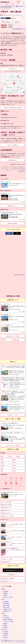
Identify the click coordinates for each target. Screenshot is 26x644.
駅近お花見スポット (6, 508)
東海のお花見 (11, 6)
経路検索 (5, 593)
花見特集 (5, 616)
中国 (15, 468)
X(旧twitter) (8, 18)
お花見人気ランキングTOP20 (13, 336)
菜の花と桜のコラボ (6, 513)
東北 (15, 463)
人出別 (3, 340)
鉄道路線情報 (6, 603)
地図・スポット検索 (8, 597)
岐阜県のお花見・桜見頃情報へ (8, 578)
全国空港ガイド (7, 611)
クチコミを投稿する (13, 145)
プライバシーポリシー (20, 640)
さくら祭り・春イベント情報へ (13, 445)
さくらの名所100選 (6, 502)
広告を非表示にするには (19, 275)
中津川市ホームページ (6, 128)
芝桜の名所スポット (6, 510)
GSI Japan (16, 92)
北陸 (15, 465)
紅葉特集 (5, 623)
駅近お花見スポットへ (13, 206)
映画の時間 (6, 632)
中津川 (8, 117)
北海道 (3, 463)
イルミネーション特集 (8, 621)
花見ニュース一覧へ (13, 415)
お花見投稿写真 (5, 562)
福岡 (19, 456)
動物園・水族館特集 (8, 620)
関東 (2, 460)
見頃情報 (3, 21)
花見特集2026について (13, 575)
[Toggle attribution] (24, 92)
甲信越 (3, 465)
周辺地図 (8, 21)
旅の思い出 (6, 637)
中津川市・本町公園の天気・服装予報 (13, 108)
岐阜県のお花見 (19, 6)
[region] (13, 83)
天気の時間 (6, 634)
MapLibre (10, 92)
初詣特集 (5, 625)
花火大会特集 (6, 618)
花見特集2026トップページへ (8, 581)
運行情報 (5, 595)
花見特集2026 (5, 2)
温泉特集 (5, 627)
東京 (2, 456)
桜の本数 (16, 340)
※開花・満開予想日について (19, 29)
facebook (3, 18)
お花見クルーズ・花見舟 (7, 516)
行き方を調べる (13, 69)
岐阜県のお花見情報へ (13, 223)
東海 (2, 468)
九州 (15, 471)
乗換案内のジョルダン (9, 640)
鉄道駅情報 (6, 602)
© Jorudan (21, 92)
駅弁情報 (5, 636)
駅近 (13, 18)
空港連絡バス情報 (7, 609)
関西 (15, 460)
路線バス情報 (6, 605)
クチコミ (12, 21)
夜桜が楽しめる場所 (6, 505)
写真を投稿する (13, 160)
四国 (2, 471)
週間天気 (17, 21)
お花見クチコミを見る (7, 559)
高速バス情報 (6, 607)
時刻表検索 (6, 591)
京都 (11, 456)
